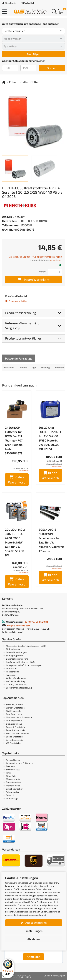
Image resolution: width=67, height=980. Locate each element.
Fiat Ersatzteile (14, 711)
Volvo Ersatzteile (14, 740)
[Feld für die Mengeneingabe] (55, 272)
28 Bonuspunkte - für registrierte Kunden (35, 257)
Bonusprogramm (14, 655)
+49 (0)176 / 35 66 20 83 (36, 622)
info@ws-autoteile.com (18, 625)
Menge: (42, 271)
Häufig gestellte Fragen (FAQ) (20, 662)
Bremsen (10, 766)
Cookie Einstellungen (16, 652)
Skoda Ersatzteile (15, 737)
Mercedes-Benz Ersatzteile (19, 717)
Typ (34, 367)
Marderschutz (13, 779)
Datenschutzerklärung (17, 659)
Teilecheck (11, 675)
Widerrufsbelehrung (16, 678)
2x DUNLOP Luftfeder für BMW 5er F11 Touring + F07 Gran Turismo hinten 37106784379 (14, 440)
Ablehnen (33, 939)
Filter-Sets (11, 776)
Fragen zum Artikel (16, 301)
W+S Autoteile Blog (16, 681)
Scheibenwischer (14, 789)
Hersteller (9, 367)
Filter (13, 82)
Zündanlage (12, 798)
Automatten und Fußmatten (20, 763)
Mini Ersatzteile (14, 720)
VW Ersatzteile (13, 743)
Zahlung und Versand (17, 684)
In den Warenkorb (34, 280)
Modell (23, 367)
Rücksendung (13, 672)
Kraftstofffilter (29, 82)
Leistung (45, 367)
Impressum (12, 668)
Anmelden (33, 957)
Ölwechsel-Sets (14, 782)
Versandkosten (56, 260)
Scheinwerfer (13, 792)
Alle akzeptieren (33, 923)
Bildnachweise (13, 649)
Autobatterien (13, 760)
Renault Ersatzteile (16, 730)
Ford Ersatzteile (14, 714)
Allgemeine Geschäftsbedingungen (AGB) (26, 646)
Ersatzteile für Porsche (17, 733)
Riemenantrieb (13, 786)
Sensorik (10, 795)
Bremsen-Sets (13, 769)
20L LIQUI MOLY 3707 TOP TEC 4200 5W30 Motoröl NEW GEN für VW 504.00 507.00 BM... (15, 542)
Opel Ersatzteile (14, 724)
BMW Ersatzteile (14, 704)
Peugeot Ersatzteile (16, 727)
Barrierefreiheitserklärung (19, 688)
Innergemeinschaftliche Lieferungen (24, 665)
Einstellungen (34, 931)
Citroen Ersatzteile (15, 708)
